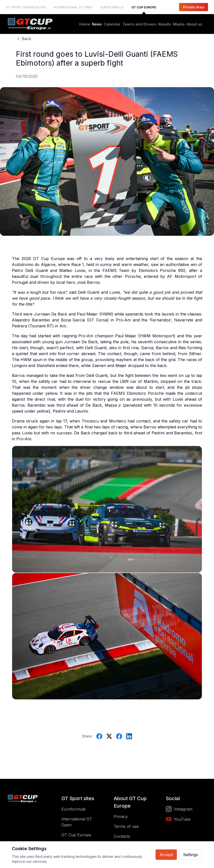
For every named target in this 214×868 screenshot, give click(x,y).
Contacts (122, 836)
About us (194, 24)
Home (85, 24)
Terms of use (126, 826)
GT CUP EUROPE (144, 7)
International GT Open (77, 822)
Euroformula (73, 809)
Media (179, 24)
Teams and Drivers (139, 24)
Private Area (194, 7)
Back (24, 39)
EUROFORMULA (112, 7)
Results (165, 24)
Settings (190, 855)
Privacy (121, 816)
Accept (166, 855)
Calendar (112, 24)
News (97, 24)
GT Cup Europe (76, 835)
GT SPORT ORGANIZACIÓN (26, 7)
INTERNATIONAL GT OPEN (73, 7)
